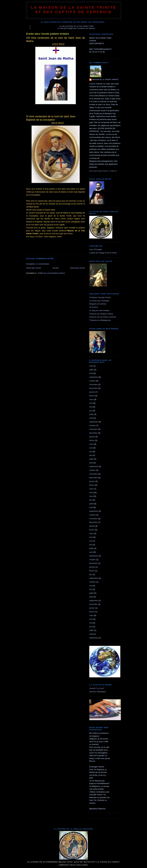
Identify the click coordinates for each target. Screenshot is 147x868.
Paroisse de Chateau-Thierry (101, 314)
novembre (93, 385)
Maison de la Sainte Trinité (105, 80)
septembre (94, 377)
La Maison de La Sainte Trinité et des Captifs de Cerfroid (74, 10)
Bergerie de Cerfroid (98, 304)
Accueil (55, 268)
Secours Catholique (97, 692)
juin (91, 411)
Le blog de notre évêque (99, 310)
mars (91, 399)
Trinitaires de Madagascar (100, 320)
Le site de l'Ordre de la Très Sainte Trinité (76, 26)
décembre (93, 388)
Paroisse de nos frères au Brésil (102, 317)
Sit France (94, 307)
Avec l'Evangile (96, 249)
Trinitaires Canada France (100, 297)
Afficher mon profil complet (103, 171)
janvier (92, 392)
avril (91, 366)
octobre (92, 381)
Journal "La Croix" (97, 688)
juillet (91, 370)
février (92, 396)
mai (91, 407)
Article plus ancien (78, 268)
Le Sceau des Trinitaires (99, 301)
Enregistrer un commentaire (38, 264)
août (91, 373)
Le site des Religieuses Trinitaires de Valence (76, 28)
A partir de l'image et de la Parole (103, 253)
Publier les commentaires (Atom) (51, 273)
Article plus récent (34, 268)
